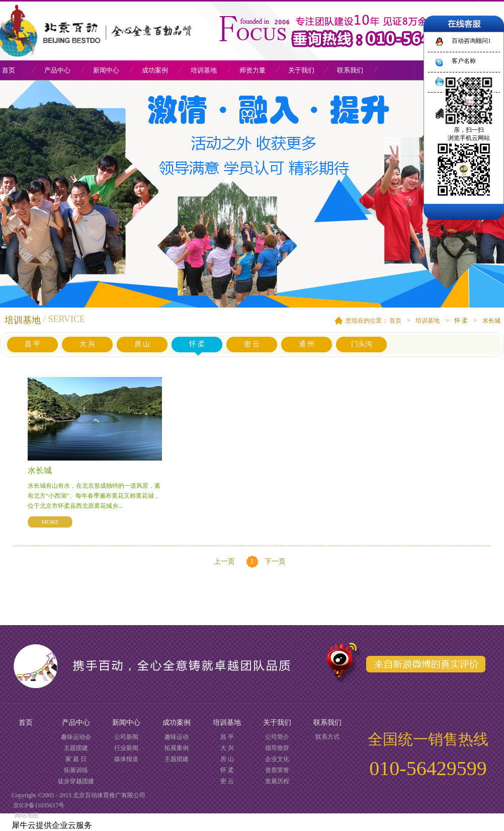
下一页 (275, 561)
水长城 (491, 321)
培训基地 (428, 321)
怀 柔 (461, 321)
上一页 (224, 561)
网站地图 (25, 815)
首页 (26, 723)
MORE (50, 522)
